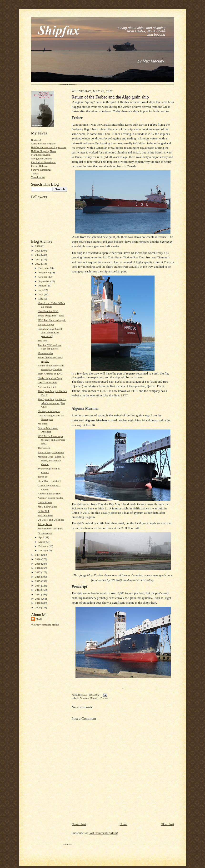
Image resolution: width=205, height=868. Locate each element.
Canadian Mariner (89, 698)
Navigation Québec (42, 158)
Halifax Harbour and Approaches (49, 147)
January (43, 550)
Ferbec (104, 698)
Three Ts (42, 477)
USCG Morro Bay (47, 382)
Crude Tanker (45, 502)
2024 (38, 255)
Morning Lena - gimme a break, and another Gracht (51, 460)
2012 (38, 594)
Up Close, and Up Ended (51, 520)
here (108, 134)
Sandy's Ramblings (41, 170)
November (44, 272)
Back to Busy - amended (51, 452)
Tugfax (35, 173)
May (41, 299)
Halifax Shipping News (44, 151)
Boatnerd (36, 140)
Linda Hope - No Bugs (50, 378)
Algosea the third (47, 387)
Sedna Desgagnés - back (51, 316)
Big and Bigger (46, 324)
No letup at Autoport (49, 411)
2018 (38, 568)
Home (123, 824)
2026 (38, 246)
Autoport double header (50, 498)
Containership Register (43, 143)
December (44, 268)
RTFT (124, 395)
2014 (38, 586)
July (41, 290)
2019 (38, 564)
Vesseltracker (38, 177)
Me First (42, 424)
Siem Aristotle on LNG (50, 374)
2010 (38, 603)
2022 (38, 264)
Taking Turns (45, 524)
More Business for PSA (50, 528)
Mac (39, 619)
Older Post (167, 824)
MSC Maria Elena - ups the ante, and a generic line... (51, 440)
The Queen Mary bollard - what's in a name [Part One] (52, 403)
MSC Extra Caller (47, 507)
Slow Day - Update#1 (49, 481)
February (43, 546)
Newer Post (79, 824)
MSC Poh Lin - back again (52, 320)
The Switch (44, 448)
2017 (38, 572)
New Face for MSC (48, 311)
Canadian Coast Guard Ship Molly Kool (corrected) (50, 333)
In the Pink (43, 511)
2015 (38, 581)
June (41, 294)
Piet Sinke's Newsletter (43, 162)
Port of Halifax (39, 166)
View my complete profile (45, 625)
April (41, 537)
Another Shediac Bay (49, 493)
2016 (38, 577)
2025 (38, 251)
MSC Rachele (45, 515)
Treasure (42, 340)
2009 (38, 607)
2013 (38, 590)
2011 (38, 599)
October (43, 277)
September (44, 281)
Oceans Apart (45, 533)
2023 (38, 259)
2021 (38, 555)
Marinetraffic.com (41, 155)
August (42, 286)
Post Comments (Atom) (103, 833)
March (42, 542)
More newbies (45, 353)
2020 (38, 559)
